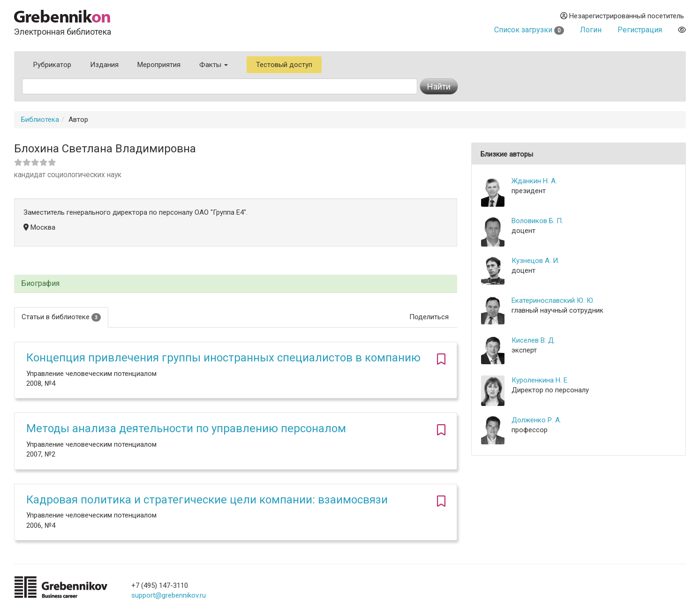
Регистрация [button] (640, 30)
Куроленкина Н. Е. (540, 380)
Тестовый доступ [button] (284, 65)
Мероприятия (159, 65)
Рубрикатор (52, 65)
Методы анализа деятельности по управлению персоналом (186, 428)
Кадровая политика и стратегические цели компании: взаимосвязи (207, 500)
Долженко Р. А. (536, 420)
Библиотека (40, 120)
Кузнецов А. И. (535, 261)
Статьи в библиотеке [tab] (61, 317)
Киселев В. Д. (533, 340)
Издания (104, 65)
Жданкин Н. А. (534, 181)
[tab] (236, 284)
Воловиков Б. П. (537, 221)
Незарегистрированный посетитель (622, 16)
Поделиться (429, 317)
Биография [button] (40, 284)
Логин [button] (591, 30)
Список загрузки (529, 30)
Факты (214, 65)
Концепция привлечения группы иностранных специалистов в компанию (223, 358)
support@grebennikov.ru (169, 595)
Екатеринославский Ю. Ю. (553, 300)
